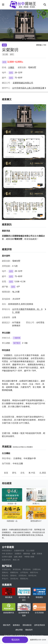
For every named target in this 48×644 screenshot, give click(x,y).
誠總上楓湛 (18, 557)
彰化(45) (5, 576)
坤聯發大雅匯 (29, 557)
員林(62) (5, 572)
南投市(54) (34, 572)
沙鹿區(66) (37, 569)
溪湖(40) (13, 576)
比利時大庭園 (7, 557)
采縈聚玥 (18, 554)
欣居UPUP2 (6, 560)
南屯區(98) (17, 569)
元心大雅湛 (30, 551)
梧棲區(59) (14, 572)
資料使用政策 (40, 625)
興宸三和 (16, 560)
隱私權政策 (27, 625)
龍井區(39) (32, 576)
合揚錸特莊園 (19, 551)
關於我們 (7, 625)
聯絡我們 (29, 630)
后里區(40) (23, 576)
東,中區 (32, 473)
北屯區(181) (6, 569)
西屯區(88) (27, 569)
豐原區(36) (24, 579)
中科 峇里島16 (7, 554)
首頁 (6, 473)
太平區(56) (24, 572)
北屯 (22, 473)
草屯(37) (5, 579)
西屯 (14, 473)
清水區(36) (14, 579)
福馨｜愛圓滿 (37, 554)
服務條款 (16, 625)
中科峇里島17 (7, 551)
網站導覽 (19, 630)
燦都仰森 (27, 554)
